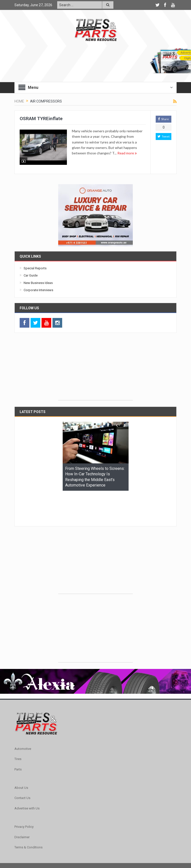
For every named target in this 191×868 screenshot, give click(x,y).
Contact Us (22, 767)
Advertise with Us (27, 778)
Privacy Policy (24, 796)
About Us (21, 757)
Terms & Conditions (28, 817)
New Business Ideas (38, 283)
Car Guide (31, 275)
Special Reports (35, 268)
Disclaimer (22, 807)
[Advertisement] (95, 369)
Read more (127, 153)
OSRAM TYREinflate (41, 119)
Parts (18, 739)
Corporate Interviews (38, 290)
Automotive (23, 718)
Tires (18, 728)
